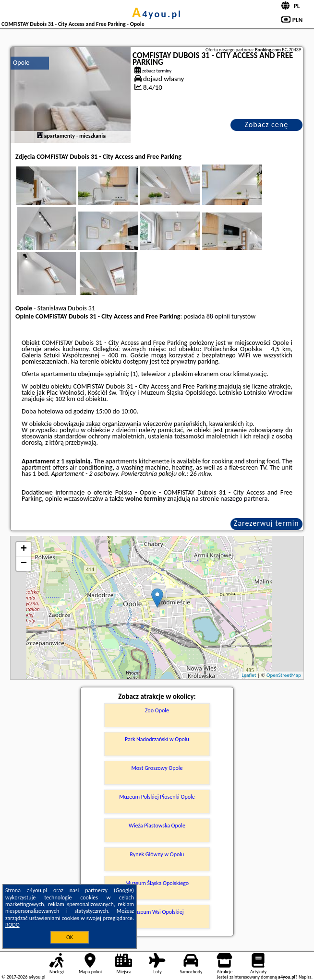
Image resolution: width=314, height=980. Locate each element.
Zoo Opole (157, 710)
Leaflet (249, 675)
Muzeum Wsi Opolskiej (157, 912)
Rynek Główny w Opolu (157, 854)
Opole (21, 63)
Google (124, 890)
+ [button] (24, 549)
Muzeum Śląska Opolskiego (157, 883)
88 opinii (218, 316)
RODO (12, 925)
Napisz (305, 977)
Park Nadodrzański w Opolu (157, 739)
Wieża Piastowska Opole (157, 826)
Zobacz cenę (267, 124)
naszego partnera (244, 499)
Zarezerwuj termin (266, 523)
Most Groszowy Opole (157, 768)
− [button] (24, 564)
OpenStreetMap (284, 675)
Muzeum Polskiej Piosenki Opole (157, 797)
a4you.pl (157, 14)
